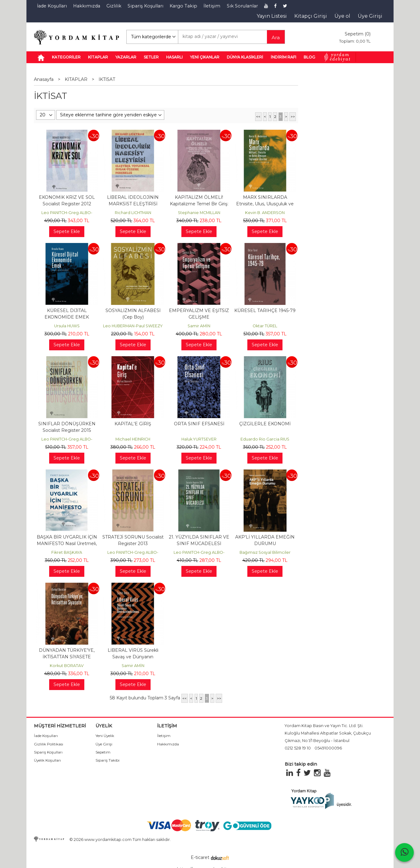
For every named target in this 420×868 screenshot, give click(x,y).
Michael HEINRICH (133, 439)
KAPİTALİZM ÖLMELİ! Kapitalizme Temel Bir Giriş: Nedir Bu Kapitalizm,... (199, 204)
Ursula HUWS (67, 326)
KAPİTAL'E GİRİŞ (133, 424)
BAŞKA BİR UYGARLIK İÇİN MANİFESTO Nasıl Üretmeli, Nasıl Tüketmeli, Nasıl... (67, 544)
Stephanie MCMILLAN (199, 213)
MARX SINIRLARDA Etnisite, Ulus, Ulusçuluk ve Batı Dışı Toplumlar (265, 204)
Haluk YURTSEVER (199, 439)
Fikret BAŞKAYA (67, 552)
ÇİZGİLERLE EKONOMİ (265, 424)
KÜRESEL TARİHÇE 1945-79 (265, 310)
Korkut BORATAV (67, 666)
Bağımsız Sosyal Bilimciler (265, 552)
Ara (276, 37)
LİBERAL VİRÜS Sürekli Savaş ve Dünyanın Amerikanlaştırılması (133, 657)
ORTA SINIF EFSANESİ (199, 424)
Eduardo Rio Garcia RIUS (265, 439)
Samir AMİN (199, 326)
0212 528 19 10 (298, 748)
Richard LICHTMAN (133, 213)
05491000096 (328, 748)
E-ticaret (200, 857)
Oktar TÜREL (265, 326)
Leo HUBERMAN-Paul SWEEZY (133, 326)
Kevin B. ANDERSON (265, 213)
